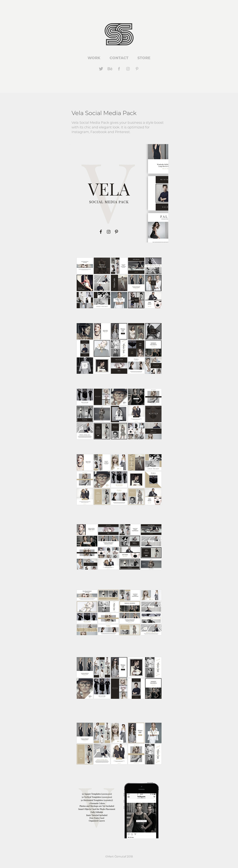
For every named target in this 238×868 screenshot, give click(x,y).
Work (94, 58)
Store (144, 58)
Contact (119, 58)
